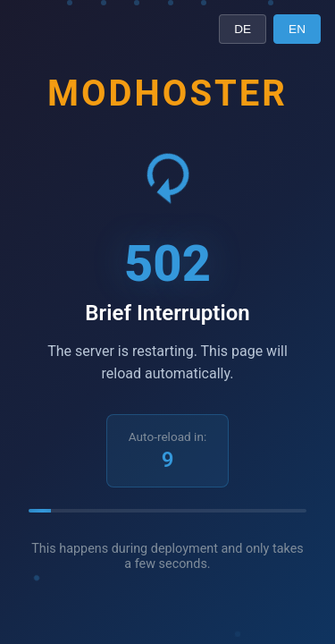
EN (297, 29)
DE (243, 29)
